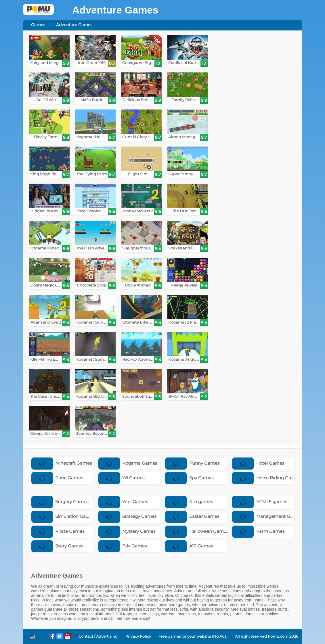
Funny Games (192, 463)
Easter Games (192, 516)
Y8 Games (122, 478)
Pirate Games (58, 531)
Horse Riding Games (266, 478)
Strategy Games (128, 516)
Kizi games (189, 502)
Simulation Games (63, 516)
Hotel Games (258, 463)
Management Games (267, 516)
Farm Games (258, 531)
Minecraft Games (62, 463)
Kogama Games (128, 463)
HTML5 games (260, 502)
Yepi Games (123, 502)
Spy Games (189, 478)
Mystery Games (127, 531)
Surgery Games (60, 502)
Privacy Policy (138, 636)
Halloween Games (197, 531)
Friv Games (123, 546)
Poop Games (57, 478)
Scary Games (57, 546)
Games (38, 25)
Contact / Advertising (98, 636)
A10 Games (189, 546)
